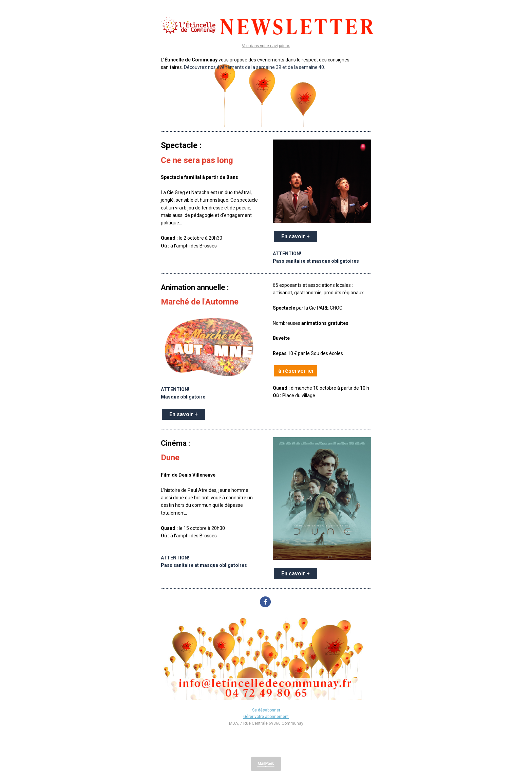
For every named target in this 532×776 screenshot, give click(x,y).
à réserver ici (296, 371)
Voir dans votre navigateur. (266, 46)
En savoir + (296, 236)
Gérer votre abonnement (266, 717)
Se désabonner (266, 710)
